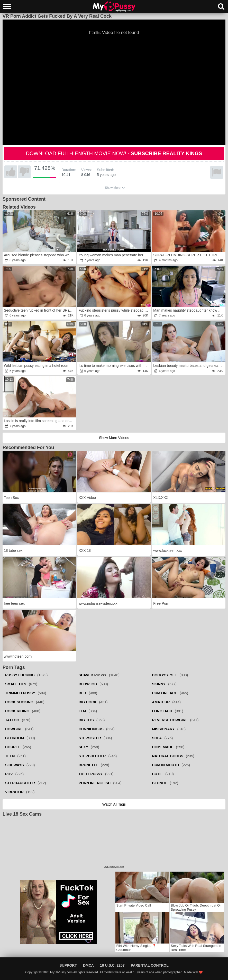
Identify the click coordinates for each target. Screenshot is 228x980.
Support (68, 965)
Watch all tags (114, 804)
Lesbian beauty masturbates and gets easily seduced (189, 366)
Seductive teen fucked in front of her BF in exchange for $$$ (40, 310)
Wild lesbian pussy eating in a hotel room (37, 366)
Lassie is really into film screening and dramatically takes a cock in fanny (40, 421)
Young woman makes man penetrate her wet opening (114, 255)
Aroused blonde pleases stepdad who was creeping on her (40, 255)
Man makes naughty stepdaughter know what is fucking (189, 310)
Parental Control (150, 965)
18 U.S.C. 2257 (112, 965)
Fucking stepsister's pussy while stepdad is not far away (114, 310)
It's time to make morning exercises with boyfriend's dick (114, 366)
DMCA (88, 965)
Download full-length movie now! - (114, 153)
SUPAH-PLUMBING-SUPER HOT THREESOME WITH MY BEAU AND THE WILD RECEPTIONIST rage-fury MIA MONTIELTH (189, 255)
